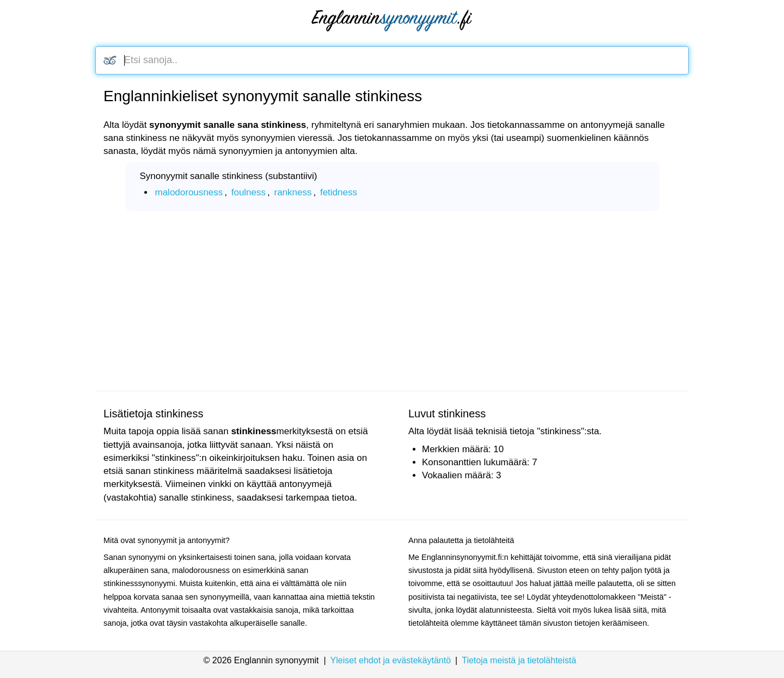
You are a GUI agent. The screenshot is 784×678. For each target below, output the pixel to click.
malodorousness (189, 192)
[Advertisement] (392, 301)
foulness (249, 192)
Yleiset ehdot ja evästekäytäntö (391, 660)
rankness (293, 192)
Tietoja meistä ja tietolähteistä (519, 660)
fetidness (339, 192)
